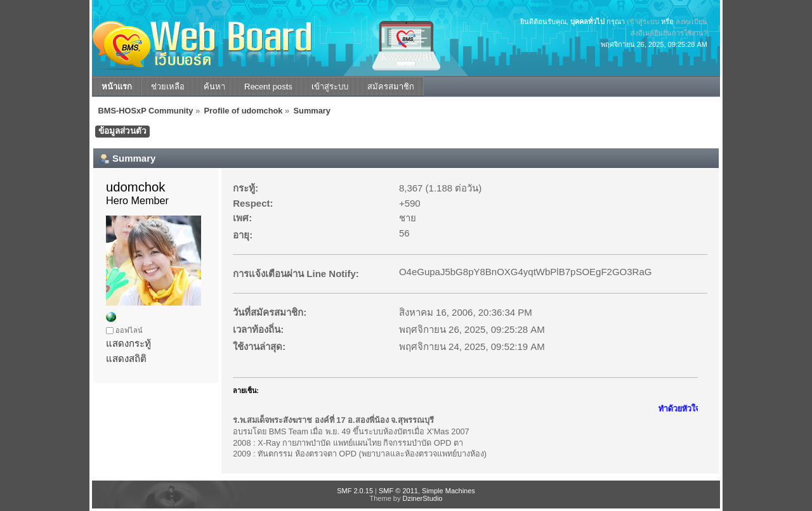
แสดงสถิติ (126, 359)
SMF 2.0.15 (355, 491)
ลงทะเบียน (691, 22)
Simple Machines (449, 491)
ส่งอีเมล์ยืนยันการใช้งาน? (669, 33)
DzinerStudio (422, 498)
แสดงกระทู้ (128, 343)
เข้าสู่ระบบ (643, 22)
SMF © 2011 (398, 491)
